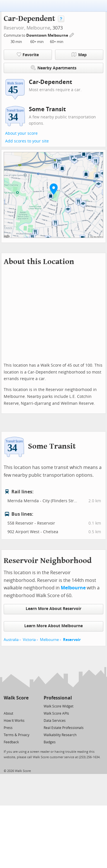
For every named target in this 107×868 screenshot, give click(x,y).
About (8, 713)
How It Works (14, 721)
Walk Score (16, 698)
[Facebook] (16, 706)
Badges (50, 742)
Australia (11, 640)
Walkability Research (60, 735)
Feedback (11, 742)
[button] (54, 189)
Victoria (29, 640)
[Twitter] (7, 706)
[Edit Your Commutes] (72, 35)
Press (8, 728)
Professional (58, 698)
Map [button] (79, 55)
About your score (21, 133)
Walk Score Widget (58, 706)
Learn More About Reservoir (53, 609)
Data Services (55, 721)
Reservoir (72, 640)
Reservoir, (15, 28)
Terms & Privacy (17, 735)
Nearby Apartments (54, 68)
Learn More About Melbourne (53, 626)
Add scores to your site (27, 141)
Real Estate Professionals (64, 728)
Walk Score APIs (56, 713)
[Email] (25, 706)
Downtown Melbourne (48, 35)
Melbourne (38, 28)
